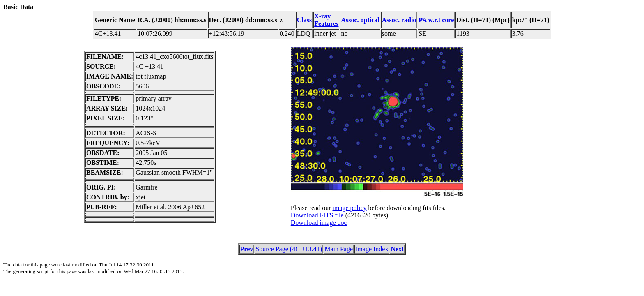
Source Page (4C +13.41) (289, 249)
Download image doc (319, 223)
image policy (349, 208)
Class (304, 20)
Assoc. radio (399, 20)
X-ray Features (326, 20)
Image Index (372, 249)
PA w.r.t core (436, 20)
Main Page (339, 249)
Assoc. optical (360, 20)
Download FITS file (317, 215)
